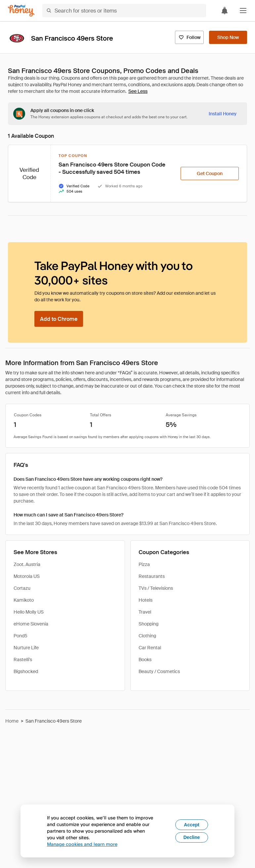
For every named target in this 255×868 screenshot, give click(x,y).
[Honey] (21, 11)
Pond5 (21, 636)
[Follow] (189, 37)
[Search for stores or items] (124, 11)
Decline (192, 837)
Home (12, 721)
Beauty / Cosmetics (159, 671)
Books (145, 660)
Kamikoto (24, 600)
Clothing (147, 636)
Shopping (149, 624)
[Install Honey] (223, 114)
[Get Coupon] (210, 173)
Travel (145, 612)
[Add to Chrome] (59, 319)
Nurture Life (26, 648)
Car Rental (150, 648)
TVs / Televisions (156, 588)
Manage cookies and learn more (82, 844)
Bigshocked (26, 671)
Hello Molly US (29, 612)
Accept (192, 825)
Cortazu (22, 588)
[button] (243, 11)
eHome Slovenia (31, 624)
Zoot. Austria (27, 564)
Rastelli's (23, 660)
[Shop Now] (228, 37)
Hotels (146, 600)
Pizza (144, 564)
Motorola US (27, 576)
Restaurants (152, 576)
